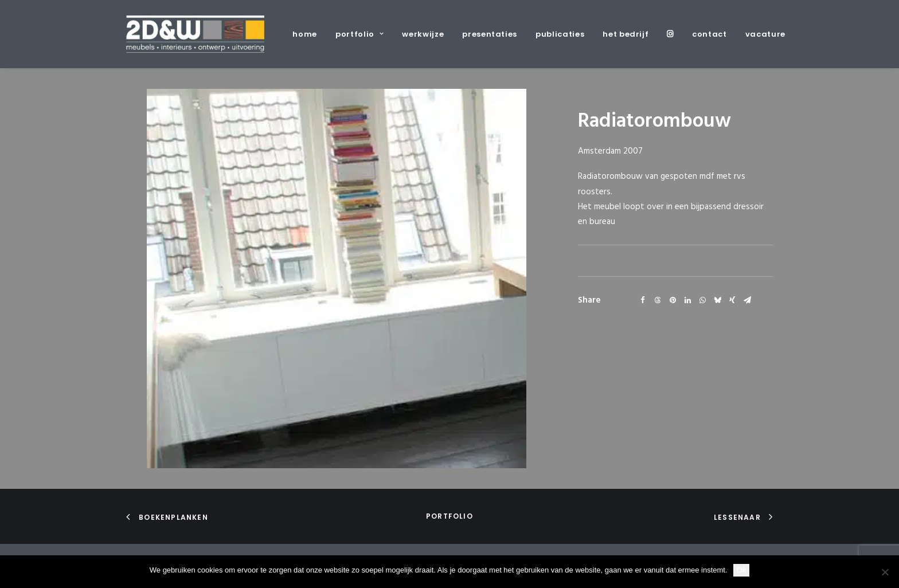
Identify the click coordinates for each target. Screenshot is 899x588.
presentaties (490, 34)
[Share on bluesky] (717, 300)
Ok (742, 570)
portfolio (359, 34)
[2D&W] (195, 34)
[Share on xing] (732, 300)
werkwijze (423, 34)
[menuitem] (309, 34)
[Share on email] (747, 300)
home (305, 34)
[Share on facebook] (643, 300)
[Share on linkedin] (687, 300)
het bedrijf (626, 34)
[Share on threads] (658, 300)
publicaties (560, 34)
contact (710, 34)
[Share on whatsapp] (702, 300)
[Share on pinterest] (673, 300)
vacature (765, 34)
